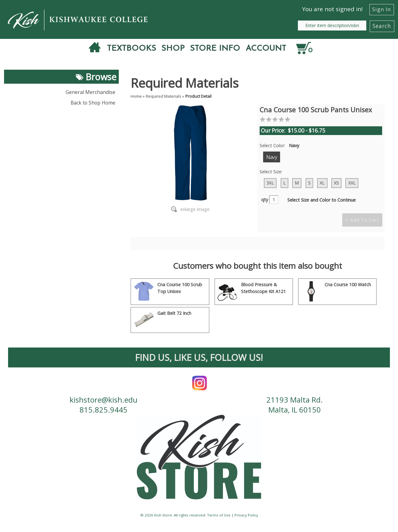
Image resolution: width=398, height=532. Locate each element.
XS (336, 183)
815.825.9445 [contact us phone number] (104, 411)
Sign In (382, 9)
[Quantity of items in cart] (308, 48)
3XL (270, 183)
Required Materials (164, 96)
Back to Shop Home (93, 103)
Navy (271, 157)
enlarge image (195, 209)
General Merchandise (90, 92)
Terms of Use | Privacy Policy (233, 516)
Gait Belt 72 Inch (174, 313)
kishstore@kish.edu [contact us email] (103, 400)
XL (322, 183)
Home (136, 96)
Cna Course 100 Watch (348, 285)
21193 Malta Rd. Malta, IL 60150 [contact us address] (295, 405)
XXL (352, 183)
